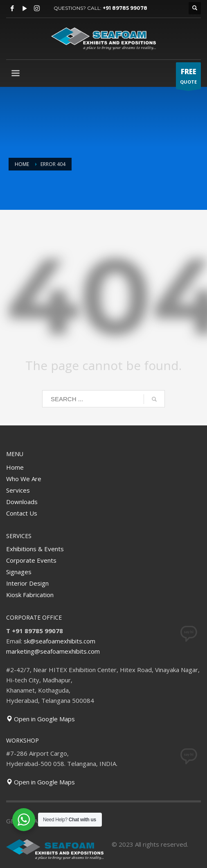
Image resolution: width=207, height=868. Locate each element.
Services (18, 490)
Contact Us (22, 513)
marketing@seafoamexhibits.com (53, 651)
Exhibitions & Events (35, 549)
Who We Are (24, 479)
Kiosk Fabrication (30, 595)
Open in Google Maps (40, 719)
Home (15, 467)
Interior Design (27, 583)
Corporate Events (31, 560)
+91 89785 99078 (125, 8)
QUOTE (188, 78)
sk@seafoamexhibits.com (60, 641)
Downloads (22, 502)
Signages (19, 572)
